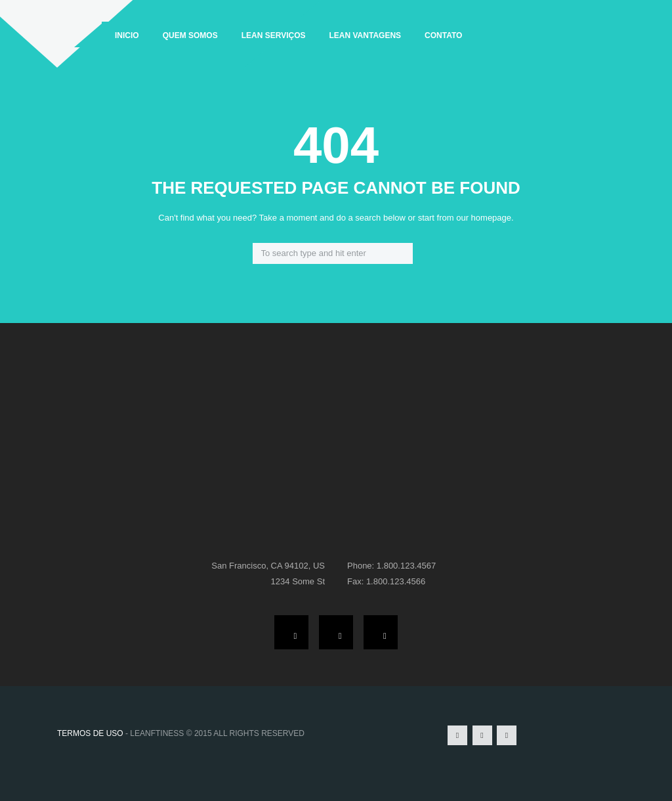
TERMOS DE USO (90, 733)
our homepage (484, 218)
